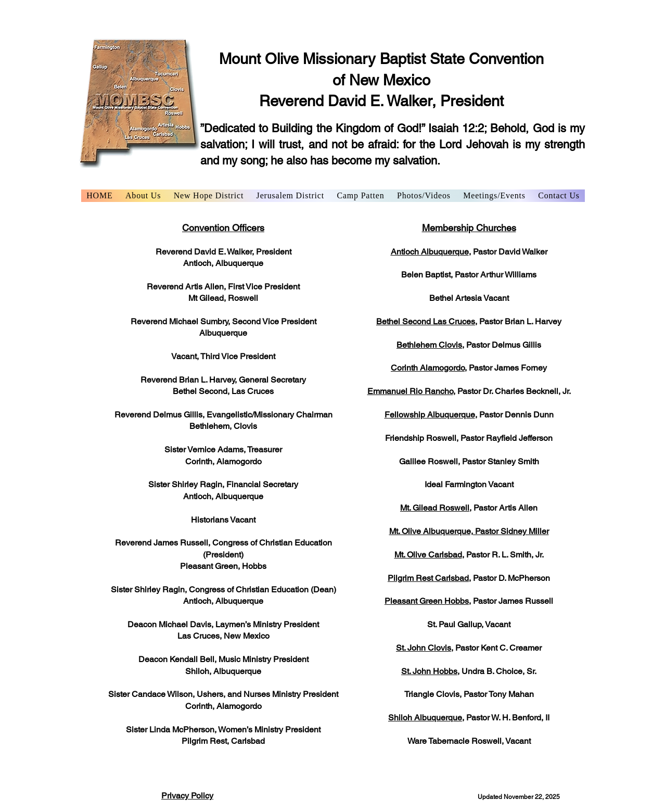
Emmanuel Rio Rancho (410, 391)
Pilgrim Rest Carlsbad (428, 578)
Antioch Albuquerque (430, 252)
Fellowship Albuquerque (430, 415)
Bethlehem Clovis (429, 345)
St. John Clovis (424, 648)
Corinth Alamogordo (428, 368)
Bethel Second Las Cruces (426, 321)
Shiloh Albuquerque (425, 718)
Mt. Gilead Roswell (435, 508)
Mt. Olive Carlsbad (428, 555)
